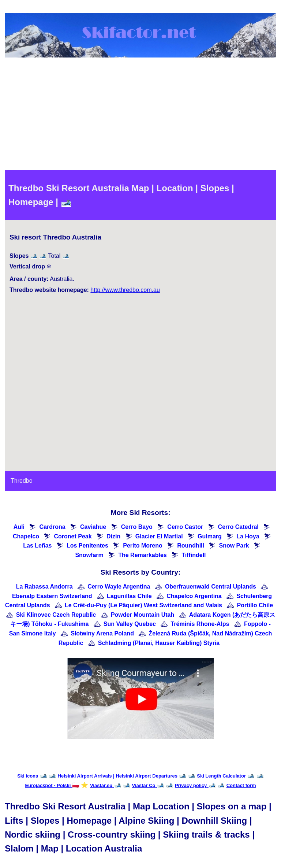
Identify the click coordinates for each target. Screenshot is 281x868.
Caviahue (93, 527)
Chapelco (26, 536)
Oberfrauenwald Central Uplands (211, 587)
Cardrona (52, 527)
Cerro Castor (185, 527)
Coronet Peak (73, 536)
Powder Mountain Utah (143, 615)
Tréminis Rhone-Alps (200, 624)
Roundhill (191, 546)
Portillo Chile (255, 605)
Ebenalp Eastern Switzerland (52, 596)
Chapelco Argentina (194, 596)
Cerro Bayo (137, 527)
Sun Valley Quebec (130, 624)
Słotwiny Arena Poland (102, 633)
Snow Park (234, 546)
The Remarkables (143, 555)
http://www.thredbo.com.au (125, 290)
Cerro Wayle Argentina (119, 587)
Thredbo (22, 481)
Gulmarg (210, 536)
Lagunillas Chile (129, 596)
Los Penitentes (87, 546)
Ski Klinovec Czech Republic (56, 615)
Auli (19, 527)
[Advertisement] (140, 115)
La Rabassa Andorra (44, 587)
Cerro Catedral (238, 527)
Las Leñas (37, 546)
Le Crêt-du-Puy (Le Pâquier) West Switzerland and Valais (143, 605)
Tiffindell (194, 555)
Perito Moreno (143, 546)
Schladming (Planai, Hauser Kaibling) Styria (159, 643)
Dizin (113, 536)
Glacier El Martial (159, 536)
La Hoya (248, 536)
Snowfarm (89, 555)
